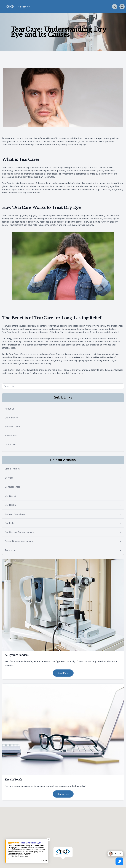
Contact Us (10, 444)
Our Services (11, 418)
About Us (10, 409)
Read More (63, 673)
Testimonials (11, 436)
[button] (2, 7)
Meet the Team (12, 427)
